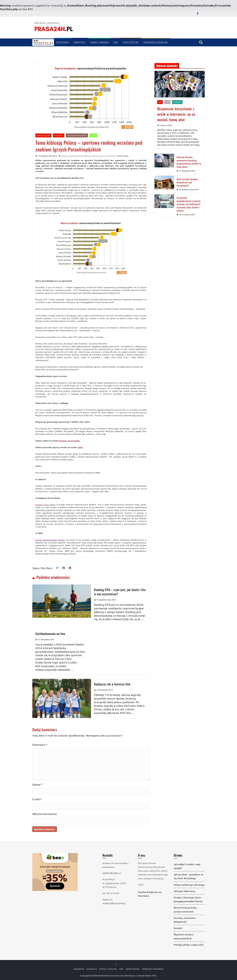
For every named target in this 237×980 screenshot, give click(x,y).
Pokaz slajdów (43, 135)
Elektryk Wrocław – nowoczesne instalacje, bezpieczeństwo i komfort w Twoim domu (189, 162)
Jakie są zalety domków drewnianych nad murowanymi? (187, 182)
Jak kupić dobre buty (185, 891)
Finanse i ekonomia (99, 42)
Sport (93, 135)
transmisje (111, 156)
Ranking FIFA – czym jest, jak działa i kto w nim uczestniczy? (120, 592)
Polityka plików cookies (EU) (189, 945)
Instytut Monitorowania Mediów (76, 156)
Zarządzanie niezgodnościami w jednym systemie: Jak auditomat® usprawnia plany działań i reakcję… (189, 204)
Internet (177, 102)
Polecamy (59, 135)
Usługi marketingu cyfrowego (189, 885)
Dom (116, 42)
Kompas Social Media (45, 505)
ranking (95, 156)
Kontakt (178, 928)
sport (102, 156)
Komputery (80, 42)
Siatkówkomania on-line (50, 634)
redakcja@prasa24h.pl (114, 903)
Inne (167, 102)
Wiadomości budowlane (156, 42)
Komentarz (40, 745)
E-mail (37, 799)
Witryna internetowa (44, 814)
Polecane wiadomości (77, 135)
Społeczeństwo (131, 42)
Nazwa (37, 784)
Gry (160, 102)
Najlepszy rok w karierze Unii (112, 684)
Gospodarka (63, 42)
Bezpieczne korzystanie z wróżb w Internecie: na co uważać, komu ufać (176, 114)
